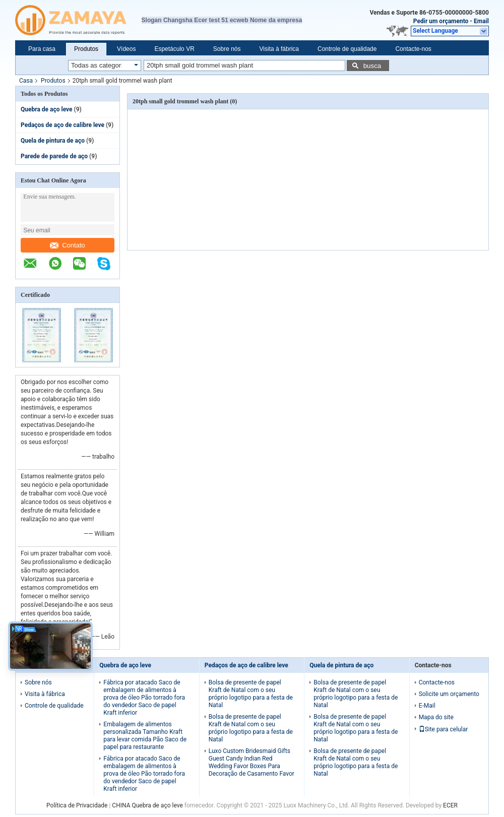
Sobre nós (227, 49)
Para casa (42, 49)
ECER (450, 805)
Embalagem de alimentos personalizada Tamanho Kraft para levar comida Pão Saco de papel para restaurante (145, 736)
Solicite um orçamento (449, 694)
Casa (26, 81)
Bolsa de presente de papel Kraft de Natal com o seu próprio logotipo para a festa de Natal (251, 694)
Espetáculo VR (174, 49)
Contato (68, 245)
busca (372, 66)
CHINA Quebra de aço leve (147, 805)
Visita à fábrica (279, 49)
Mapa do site (436, 717)
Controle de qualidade (347, 49)
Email (481, 21)
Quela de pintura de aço (53, 141)
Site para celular (444, 729)
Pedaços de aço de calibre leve (62, 125)
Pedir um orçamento (441, 21)
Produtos (86, 49)
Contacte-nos (413, 49)
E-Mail (427, 706)
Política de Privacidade (77, 805)
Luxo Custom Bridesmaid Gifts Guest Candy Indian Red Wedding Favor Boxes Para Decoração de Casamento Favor (251, 762)
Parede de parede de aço (54, 156)
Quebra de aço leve (47, 109)
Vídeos (126, 49)
